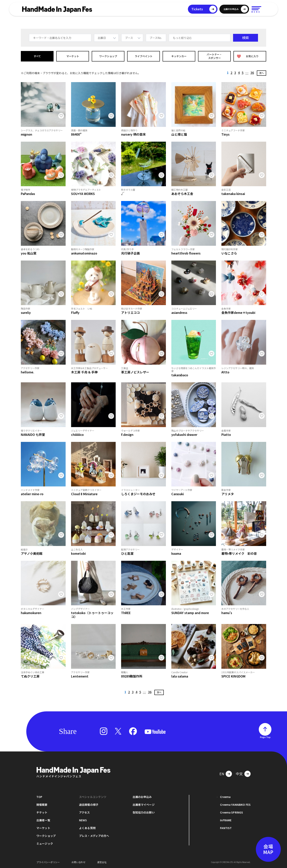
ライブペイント (144, 56)
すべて (37, 56)
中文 (239, 774)
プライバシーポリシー (48, 862)
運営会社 (102, 862)
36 (252, 73)
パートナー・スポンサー (214, 56)
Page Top (265, 737)
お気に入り (248, 56)
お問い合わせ (78, 862)
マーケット (73, 56)
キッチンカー (179, 56)
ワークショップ (108, 56)
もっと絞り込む (182, 38)
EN (222, 774)
